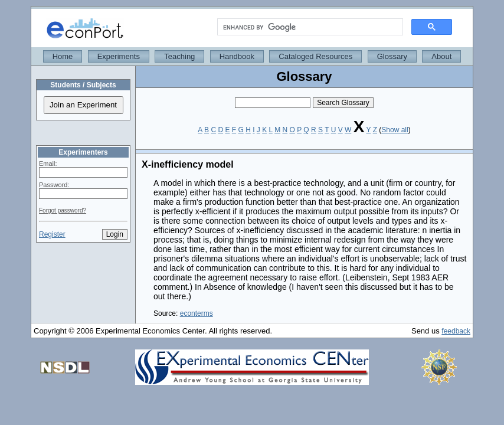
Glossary (392, 56)
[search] (309, 27)
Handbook (237, 56)
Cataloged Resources (315, 56)
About (441, 56)
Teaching (179, 56)
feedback (456, 331)
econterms (197, 313)
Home (63, 56)
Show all (395, 130)
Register (52, 234)
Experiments (119, 56)
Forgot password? (63, 210)
